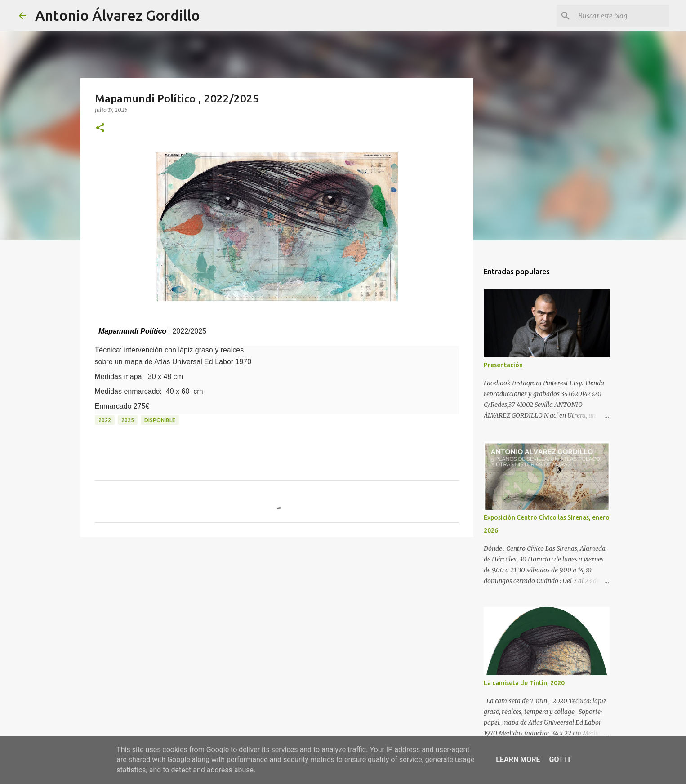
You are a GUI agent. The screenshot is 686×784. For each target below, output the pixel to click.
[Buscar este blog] (622, 16)
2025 (128, 420)
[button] (100, 128)
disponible (160, 420)
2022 (105, 420)
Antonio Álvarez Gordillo (118, 15)
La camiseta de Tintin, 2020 (524, 683)
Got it (560, 759)
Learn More (518, 759)
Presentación (503, 365)
